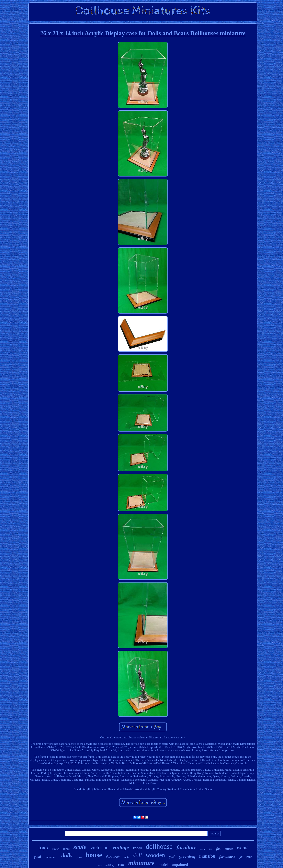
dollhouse (159, 847)
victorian (99, 847)
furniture (187, 847)
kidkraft (56, 849)
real (121, 864)
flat (218, 849)
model (163, 865)
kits (211, 849)
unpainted (180, 865)
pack (172, 857)
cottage (229, 849)
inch (126, 857)
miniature (141, 863)
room (137, 848)
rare (249, 857)
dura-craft (113, 857)
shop (100, 866)
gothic (79, 858)
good (38, 857)
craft (203, 849)
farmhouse (227, 857)
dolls (67, 855)
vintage (121, 847)
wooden (155, 855)
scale (80, 847)
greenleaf (187, 856)
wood (242, 848)
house (94, 855)
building (110, 865)
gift (241, 857)
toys (43, 848)
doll (137, 855)
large (66, 849)
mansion (207, 856)
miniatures (51, 857)
